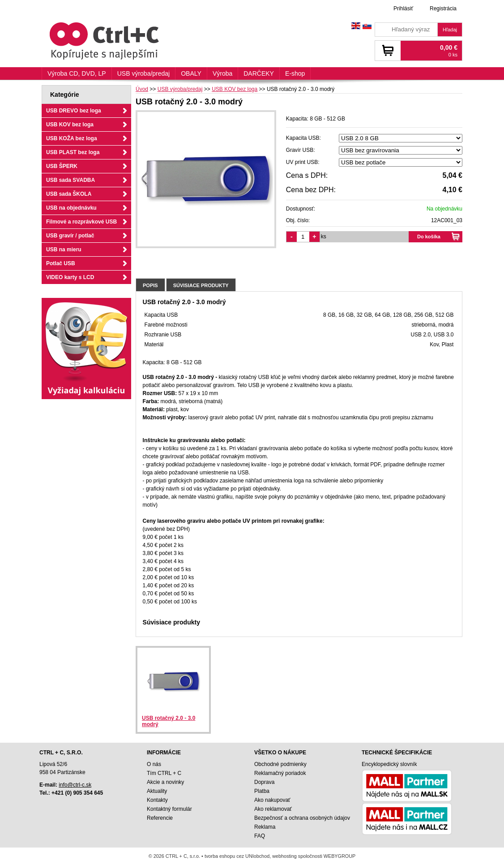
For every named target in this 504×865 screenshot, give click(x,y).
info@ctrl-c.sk (75, 785)
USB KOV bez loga (70, 125)
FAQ (260, 836)
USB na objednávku (71, 208)
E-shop (295, 73)
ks (324, 237)
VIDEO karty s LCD (70, 277)
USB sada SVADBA (70, 180)
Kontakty (157, 800)
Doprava (264, 782)
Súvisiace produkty (201, 285)
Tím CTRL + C (164, 773)
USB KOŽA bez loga (72, 138)
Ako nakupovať (272, 800)
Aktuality (157, 791)
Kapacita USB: (303, 138)
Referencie (160, 818)
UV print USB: (303, 162)
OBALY (191, 73)
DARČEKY (259, 73)
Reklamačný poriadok (280, 773)
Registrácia (443, 9)
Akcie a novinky (165, 782)
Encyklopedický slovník (389, 764)
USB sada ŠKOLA (69, 194)
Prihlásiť (403, 9)
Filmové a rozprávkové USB (81, 222)
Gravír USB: (301, 150)
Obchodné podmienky (280, 764)
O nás (154, 764)
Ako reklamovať (273, 809)
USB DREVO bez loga (74, 111)
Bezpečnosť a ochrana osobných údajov (302, 818)
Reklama (265, 827)
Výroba (222, 73)
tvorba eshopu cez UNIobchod (237, 856)
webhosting (284, 856)
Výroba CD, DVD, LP (77, 73)
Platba (262, 791)
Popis (150, 285)
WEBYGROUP (340, 856)
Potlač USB (61, 263)
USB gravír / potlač (70, 236)
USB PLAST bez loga (73, 152)
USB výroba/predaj (144, 73)
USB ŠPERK (62, 166)
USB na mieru (64, 250)
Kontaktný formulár (169, 809)
